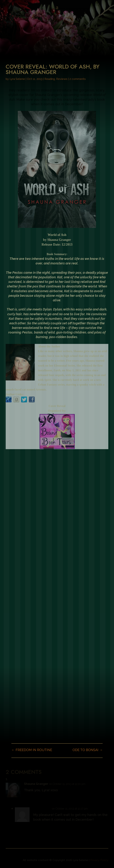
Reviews (62, 79)
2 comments (78, 79)
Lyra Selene (17, 79)
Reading (50, 79)
